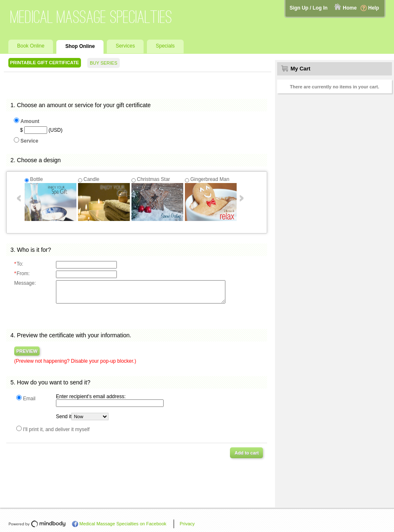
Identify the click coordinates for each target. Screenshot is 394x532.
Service (29, 141)
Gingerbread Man (210, 179)
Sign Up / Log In (309, 8)
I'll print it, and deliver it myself (56, 429)
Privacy (187, 524)
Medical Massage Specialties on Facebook (123, 524)
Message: (25, 283)
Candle (91, 179)
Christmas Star (153, 179)
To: (19, 264)
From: (22, 274)
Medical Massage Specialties (91, 17)
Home (350, 8)
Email (29, 399)
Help (374, 8)
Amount (30, 121)
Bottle (37, 179)
